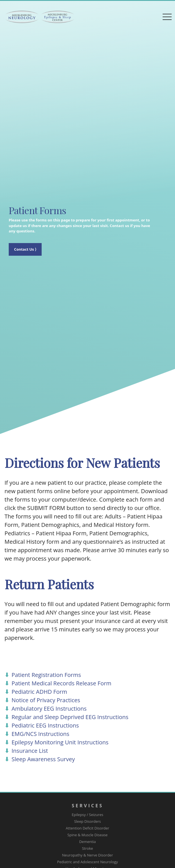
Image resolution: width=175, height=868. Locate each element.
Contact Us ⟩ (25, 249)
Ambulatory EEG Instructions (49, 709)
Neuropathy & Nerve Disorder (88, 855)
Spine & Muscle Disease (88, 835)
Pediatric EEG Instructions (45, 725)
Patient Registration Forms (46, 675)
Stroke (87, 848)
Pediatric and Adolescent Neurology (87, 862)
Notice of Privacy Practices (46, 700)
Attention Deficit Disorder (87, 828)
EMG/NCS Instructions (40, 734)
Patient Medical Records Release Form (61, 683)
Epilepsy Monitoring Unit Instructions (60, 742)
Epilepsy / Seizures (87, 815)
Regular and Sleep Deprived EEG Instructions (70, 717)
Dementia (87, 842)
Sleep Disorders (87, 821)
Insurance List (30, 751)
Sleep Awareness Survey (43, 759)
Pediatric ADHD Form (39, 692)
